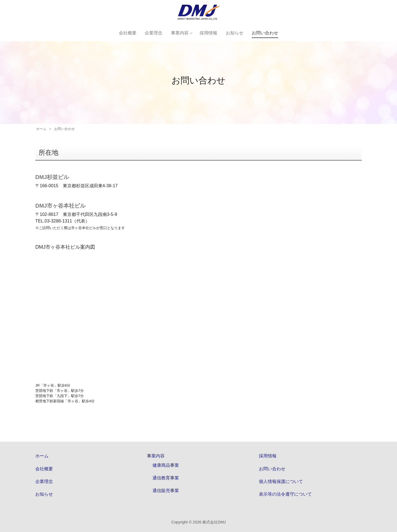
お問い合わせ (272, 469)
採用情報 (268, 456)
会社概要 (44, 469)
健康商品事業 (166, 465)
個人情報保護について (281, 481)
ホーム (42, 456)
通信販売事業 (166, 491)
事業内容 (156, 456)
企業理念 (44, 481)
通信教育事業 (166, 478)
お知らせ (44, 494)
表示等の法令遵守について (285, 494)
